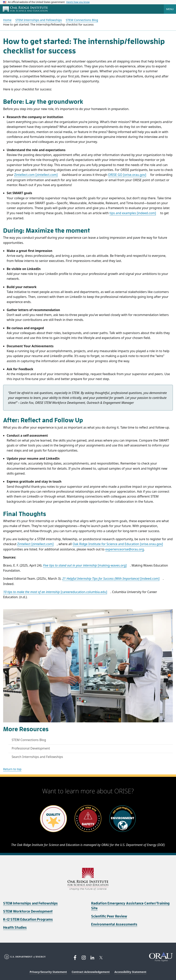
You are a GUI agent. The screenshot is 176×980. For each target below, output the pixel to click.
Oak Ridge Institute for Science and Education (118, 544)
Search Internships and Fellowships (37, 757)
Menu (170, 9)
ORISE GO (127, 175)
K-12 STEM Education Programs (28, 919)
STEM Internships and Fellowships (30, 903)
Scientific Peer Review (109, 916)
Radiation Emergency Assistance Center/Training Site (130, 906)
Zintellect (35, 544)
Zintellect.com (36, 175)
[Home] (25, 9)
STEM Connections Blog (29, 740)
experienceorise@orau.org (125, 549)
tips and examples (133, 213)
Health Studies (15, 928)
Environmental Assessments (114, 924)
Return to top (12, 769)
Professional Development (31, 748)
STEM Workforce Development (28, 911)
